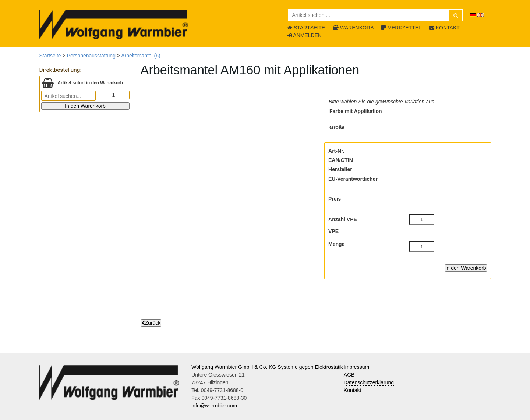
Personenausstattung (91, 56)
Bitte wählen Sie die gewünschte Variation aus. (382, 102)
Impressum (356, 367)
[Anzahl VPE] (422, 219)
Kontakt (352, 390)
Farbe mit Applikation (356, 111)
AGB (349, 375)
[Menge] (422, 247)
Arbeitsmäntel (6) (141, 56)
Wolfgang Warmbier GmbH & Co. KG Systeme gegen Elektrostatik (267, 367)
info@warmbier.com (214, 406)
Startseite (50, 56)
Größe (337, 127)
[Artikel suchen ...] (375, 15)
